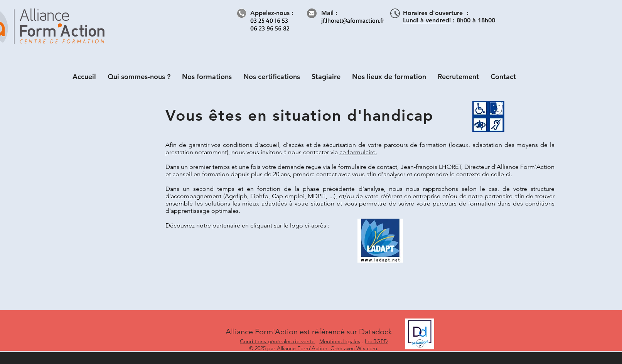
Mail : (329, 13)
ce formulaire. (358, 152)
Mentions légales (340, 341)
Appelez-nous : (272, 13)
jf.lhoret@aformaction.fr (353, 20)
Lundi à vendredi (427, 20)
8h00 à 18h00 (476, 20)
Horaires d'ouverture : (436, 13)
